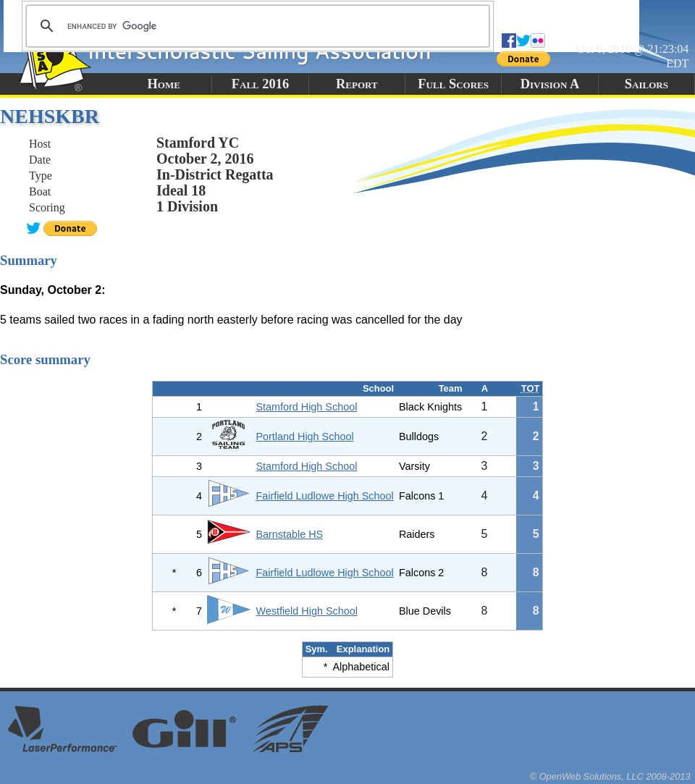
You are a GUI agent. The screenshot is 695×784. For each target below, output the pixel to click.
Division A (550, 84)
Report (357, 84)
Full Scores (453, 84)
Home (163, 84)
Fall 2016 (260, 84)
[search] (256, 26)
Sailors (646, 84)
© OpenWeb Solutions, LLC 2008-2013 (610, 776)
